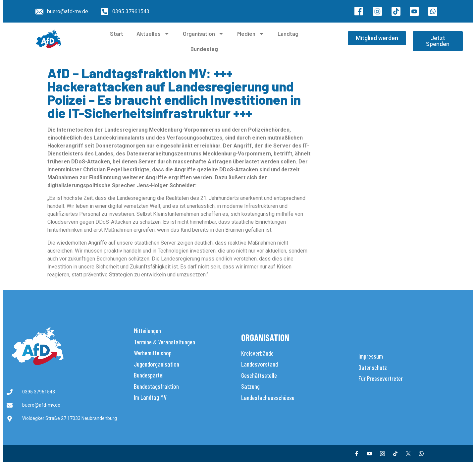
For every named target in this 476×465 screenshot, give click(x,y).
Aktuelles (153, 34)
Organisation (203, 34)
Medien (251, 34)
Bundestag (204, 49)
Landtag (288, 33)
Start (117, 33)
